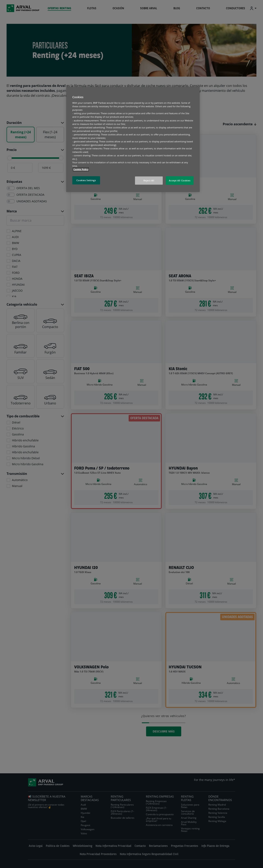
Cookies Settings (86, 180)
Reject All (149, 180)
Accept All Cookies (180, 180)
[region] (133, 140)
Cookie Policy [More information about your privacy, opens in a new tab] (81, 169)
